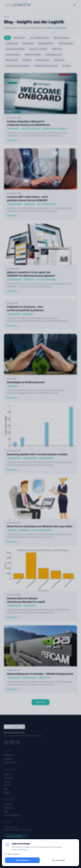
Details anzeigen (13, 854)
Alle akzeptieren (22, 860)
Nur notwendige (59, 860)
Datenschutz (22, 850)
